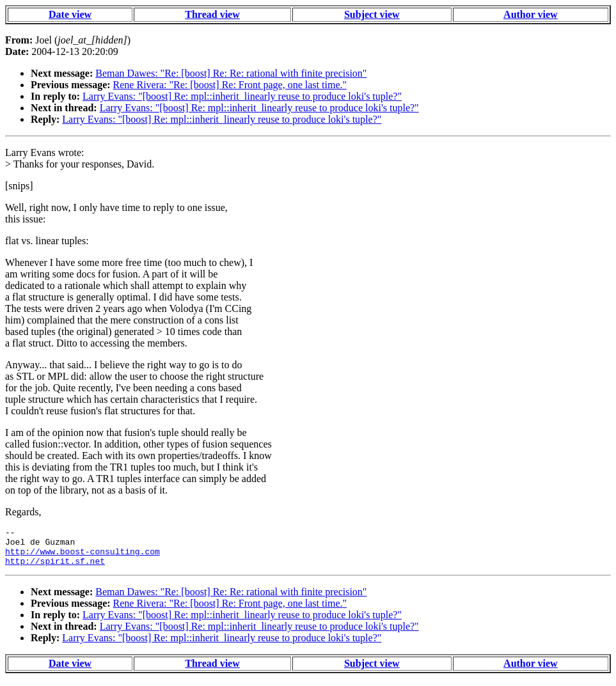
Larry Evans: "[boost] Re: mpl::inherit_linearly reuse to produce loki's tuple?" (242, 96)
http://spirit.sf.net (55, 568)
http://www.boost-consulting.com (83, 557)
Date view (70, 14)
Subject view (372, 14)
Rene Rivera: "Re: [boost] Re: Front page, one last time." (230, 85)
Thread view (212, 14)
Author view (531, 14)
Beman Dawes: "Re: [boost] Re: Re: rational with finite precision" (231, 73)
